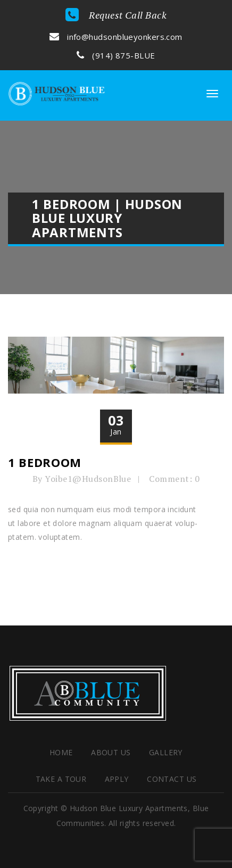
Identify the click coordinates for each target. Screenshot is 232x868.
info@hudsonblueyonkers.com (116, 37)
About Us (111, 752)
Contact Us (172, 779)
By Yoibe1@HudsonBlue (82, 479)
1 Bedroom (45, 462)
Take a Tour (61, 779)
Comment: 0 (174, 479)
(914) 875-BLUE (116, 55)
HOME (61, 752)
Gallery (166, 752)
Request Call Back (116, 15)
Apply (117, 779)
